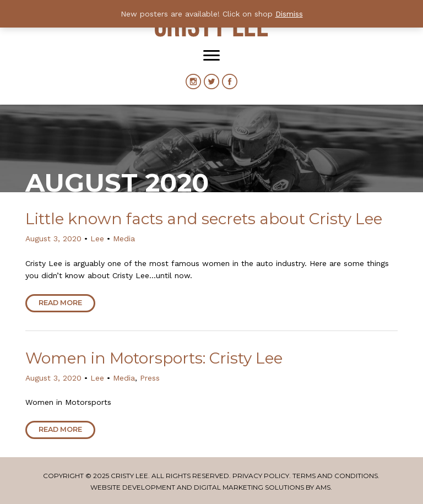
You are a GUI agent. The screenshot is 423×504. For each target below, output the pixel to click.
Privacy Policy (261, 476)
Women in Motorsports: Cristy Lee (154, 358)
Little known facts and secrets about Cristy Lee (204, 219)
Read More (60, 303)
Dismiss (289, 14)
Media (124, 239)
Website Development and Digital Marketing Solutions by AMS (210, 487)
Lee (97, 239)
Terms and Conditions (335, 476)
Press (150, 378)
